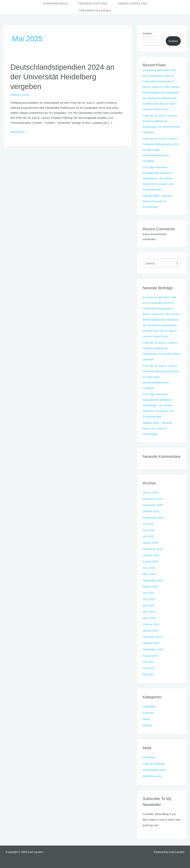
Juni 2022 (149, 668)
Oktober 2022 (151, 643)
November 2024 (153, 549)
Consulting (149, 706)
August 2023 (150, 587)
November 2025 (153, 505)
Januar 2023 (150, 631)
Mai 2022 (148, 674)
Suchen (147, 33)
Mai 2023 (148, 605)
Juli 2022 (148, 662)
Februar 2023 (151, 624)
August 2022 (150, 656)
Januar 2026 (150, 492)
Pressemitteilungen (95, 11)
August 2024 (150, 561)
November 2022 (153, 637)
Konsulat (148, 713)
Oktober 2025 (151, 511)
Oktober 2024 (151, 555)
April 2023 (149, 612)
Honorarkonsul (55, 3)
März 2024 (149, 574)
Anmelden (149, 757)
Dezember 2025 (153, 499)
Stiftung (15, 95)
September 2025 (153, 518)
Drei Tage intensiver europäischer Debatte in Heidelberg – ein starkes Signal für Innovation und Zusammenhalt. (158, 178)
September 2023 (153, 580)
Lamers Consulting (132, 3)
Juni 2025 (149, 530)
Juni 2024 (149, 568)
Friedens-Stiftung (93, 3)
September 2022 (153, 649)
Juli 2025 (148, 524)
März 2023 (149, 618)
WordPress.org (152, 776)
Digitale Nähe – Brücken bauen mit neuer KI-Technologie (158, 201)
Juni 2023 (149, 599)
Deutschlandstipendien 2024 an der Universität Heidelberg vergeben (62, 77)
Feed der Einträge (154, 764)
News (146, 719)
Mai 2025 (148, 536)
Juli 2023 (148, 593)
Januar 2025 (150, 543)
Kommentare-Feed (154, 770)
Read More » (18, 131)
